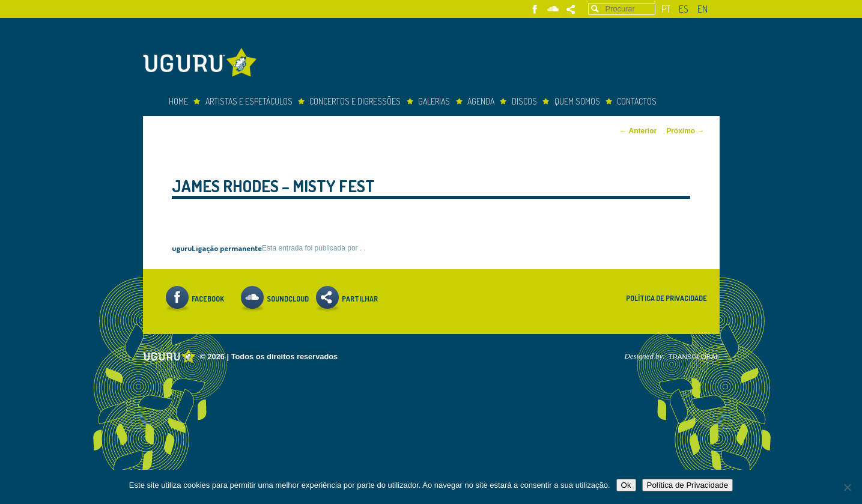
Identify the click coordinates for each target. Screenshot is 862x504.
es (684, 9)
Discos (524, 101)
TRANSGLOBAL (694, 357)
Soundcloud (553, 9)
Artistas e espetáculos (249, 101)
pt (666, 9)
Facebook (535, 9)
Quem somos (577, 101)
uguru (182, 248)
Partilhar (571, 9)
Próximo (685, 131)
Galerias (434, 101)
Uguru (203, 64)
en (703, 9)
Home (178, 101)
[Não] (847, 487)
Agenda (481, 101)
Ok (626, 485)
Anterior (639, 131)
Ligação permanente (227, 248)
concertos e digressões (355, 101)
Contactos (637, 101)
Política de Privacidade (666, 298)
